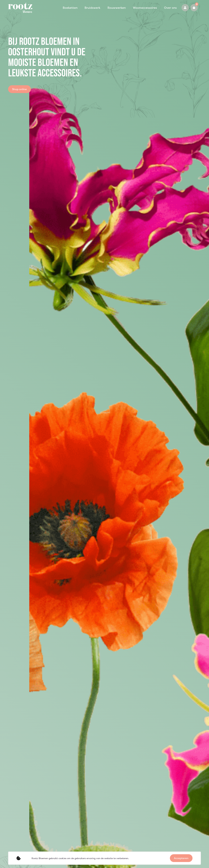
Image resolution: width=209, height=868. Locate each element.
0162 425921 (187, 8)
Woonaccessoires (124, 8)
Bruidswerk (79, 8)
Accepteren (181, 858)
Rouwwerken (99, 8)
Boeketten (59, 8)
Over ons (145, 8)
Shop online (19, 89)
